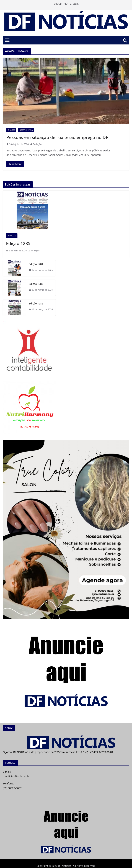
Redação (37, 144)
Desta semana (26, 130)
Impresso (12, 236)
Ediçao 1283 (36, 284)
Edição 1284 (36, 264)
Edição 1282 (36, 303)
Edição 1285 (18, 243)
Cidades (11, 130)
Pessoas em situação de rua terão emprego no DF (58, 137)
